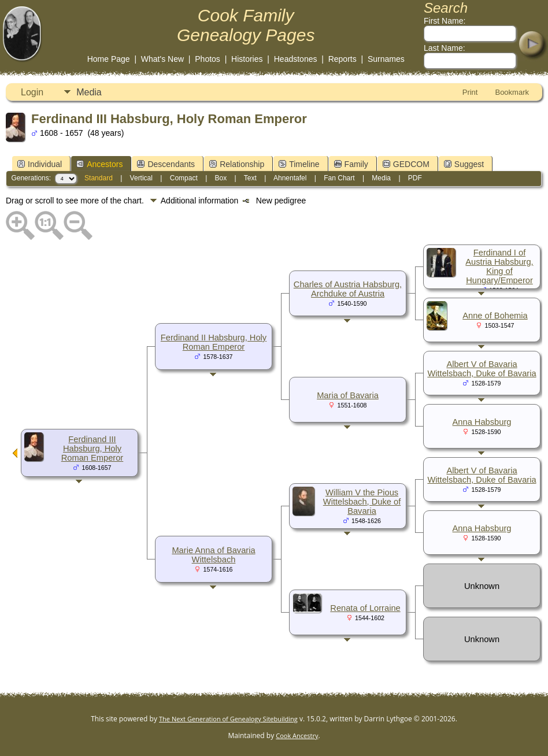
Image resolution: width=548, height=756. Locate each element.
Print (470, 92)
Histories (247, 59)
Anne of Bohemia (495, 316)
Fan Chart (339, 178)
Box (221, 178)
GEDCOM (406, 164)
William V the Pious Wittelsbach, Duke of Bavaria (362, 502)
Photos (208, 59)
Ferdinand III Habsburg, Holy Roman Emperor (92, 449)
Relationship (237, 164)
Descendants (166, 164)
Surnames (386, 59)
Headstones (296, 59)
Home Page (109, 59)
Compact (184, 178)
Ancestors (99, 164)
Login (32, 92)
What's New (162, 59)
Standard (99, 178)
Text (250, 178)
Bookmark (512, 92)
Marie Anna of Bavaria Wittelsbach (213, 555)
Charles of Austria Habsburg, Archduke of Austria (348, 289)
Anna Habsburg (482, 422)
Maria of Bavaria (348, 395)
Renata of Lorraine (365, 608)
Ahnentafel (290, 178)
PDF (415, 178)
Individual (40, 164)
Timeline (299, 164)
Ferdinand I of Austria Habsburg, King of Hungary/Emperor (499, 266)
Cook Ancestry (297, 735)
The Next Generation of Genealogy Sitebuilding (228, 719)
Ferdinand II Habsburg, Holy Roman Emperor (214, 342)
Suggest (464, 164)
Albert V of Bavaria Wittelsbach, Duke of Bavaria (482, 369)
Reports (342, 59)
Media (89, 92)
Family (351, 164)
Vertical (141, 178)
